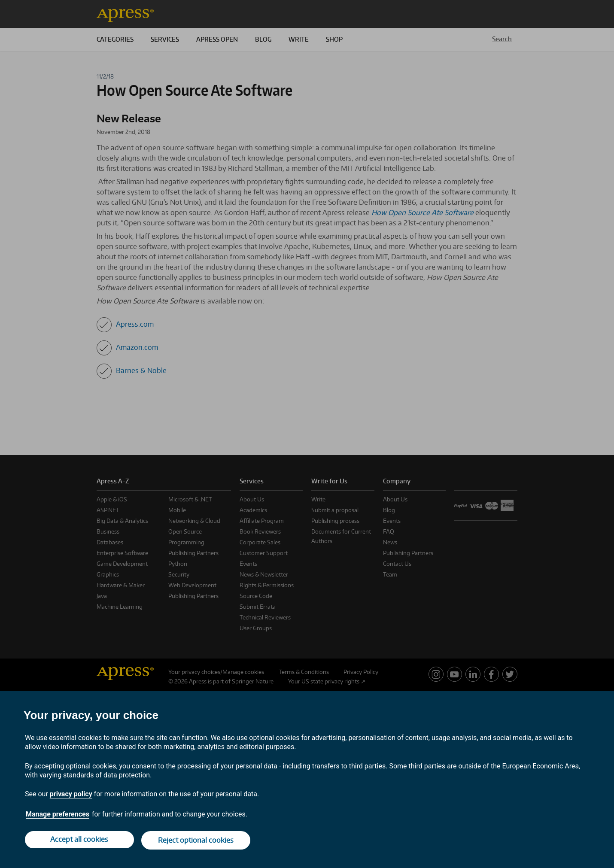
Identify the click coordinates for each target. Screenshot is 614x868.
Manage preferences (58, 816)
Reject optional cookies (197, 841)
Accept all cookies (79, 841)
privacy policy (71, 796)
